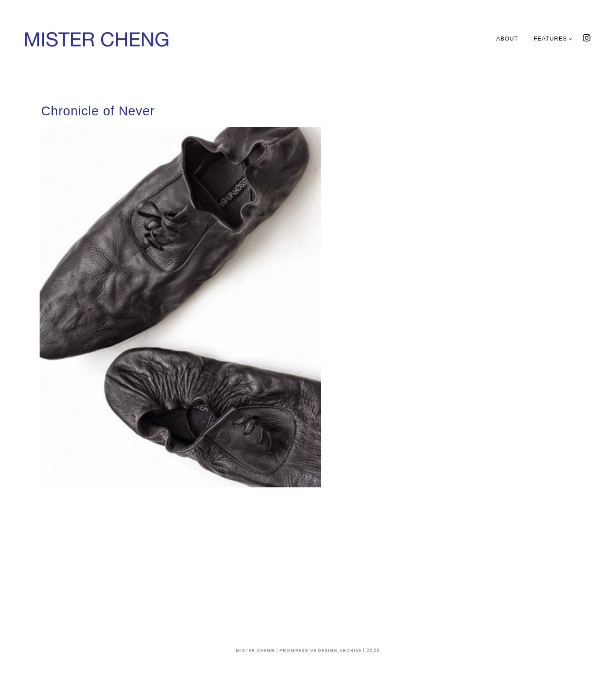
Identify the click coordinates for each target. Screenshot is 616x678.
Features (553, 39)
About (507, 39)
